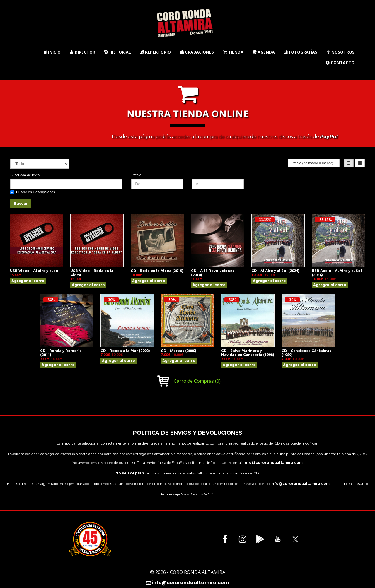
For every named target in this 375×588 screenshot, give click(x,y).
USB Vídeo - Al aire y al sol (35, 271)
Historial (117, 52)
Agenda (264, 52)
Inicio (52, 52)
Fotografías (300, 52)
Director (82, 52)
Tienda (233, 52)
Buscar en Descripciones (33, 192)
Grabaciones (197, 52)
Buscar (21, 203)
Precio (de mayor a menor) (314, 163)
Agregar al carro (28, 281)
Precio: (137, 175)
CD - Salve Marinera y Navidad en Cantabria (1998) (248, 353)
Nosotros (340, 52)
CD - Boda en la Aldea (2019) (157, 271)
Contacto (340, 63)
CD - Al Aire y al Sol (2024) (275, 271)
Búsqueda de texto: (25, 175)
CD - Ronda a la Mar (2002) (125, 351)
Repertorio (155, 52)
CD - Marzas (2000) (179, 351)
